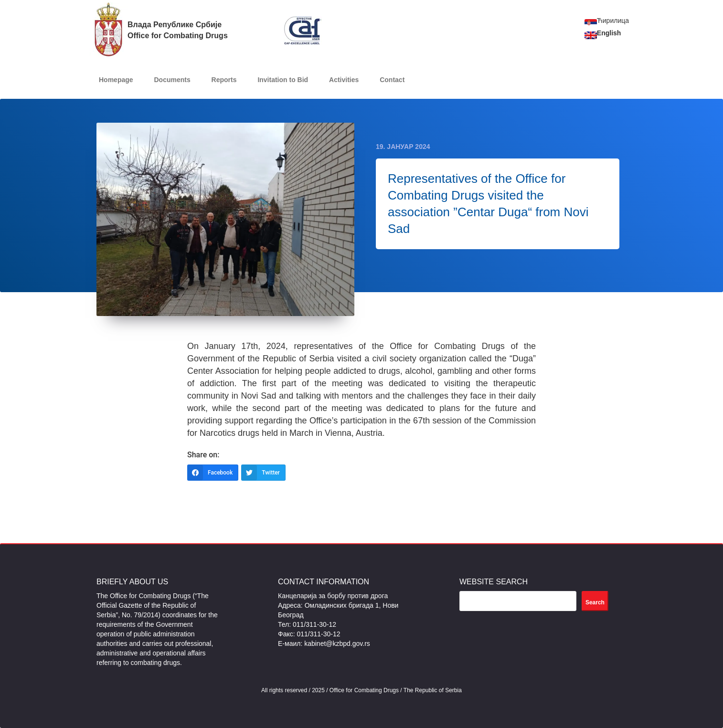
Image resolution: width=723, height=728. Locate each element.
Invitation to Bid (283, 80)
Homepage (116, 80)
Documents (172, 80)
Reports (224, 80)
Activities (344, 80)
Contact (392, 80)
